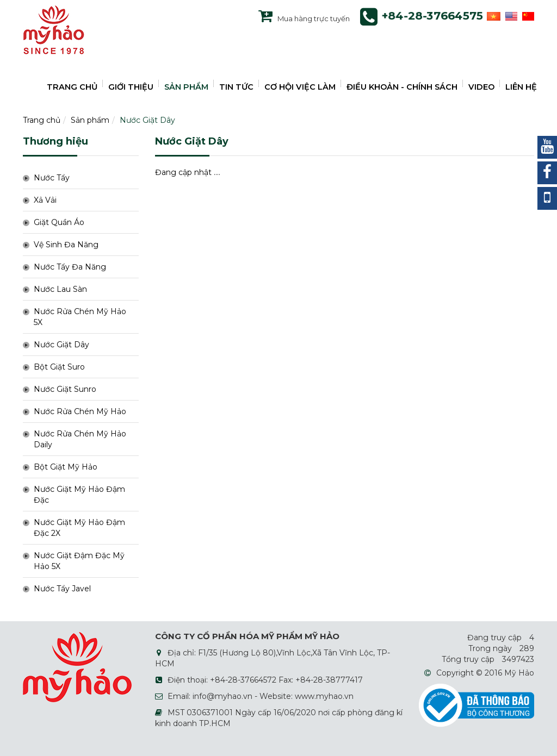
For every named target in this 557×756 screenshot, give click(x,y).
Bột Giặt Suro (59, 367)
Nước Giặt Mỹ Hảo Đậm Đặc (79, 495)
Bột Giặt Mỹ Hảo (66, 467)
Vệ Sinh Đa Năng (66, 245)
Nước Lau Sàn (60, 289)
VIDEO (481, 87)
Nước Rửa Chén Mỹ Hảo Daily (80, 439)
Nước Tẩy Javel (62, 589)
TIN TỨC (236, 87)
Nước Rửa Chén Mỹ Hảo (80, 411)
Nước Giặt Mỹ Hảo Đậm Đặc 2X (79, 528)
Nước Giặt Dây (147, 120)
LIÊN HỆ (521, 87)
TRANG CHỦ (72, 87)
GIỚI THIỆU (131, 87)
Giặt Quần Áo (59, 222)
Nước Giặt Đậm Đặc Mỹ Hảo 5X (79, 561)
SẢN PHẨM (186, 87)
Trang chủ (42, 120)
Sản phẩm (90, 120)
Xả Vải (45, 200)
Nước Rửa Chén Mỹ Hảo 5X (80, 317)
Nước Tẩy (52, 178)
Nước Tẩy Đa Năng (70, 267)
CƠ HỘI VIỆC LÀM (300, 87)
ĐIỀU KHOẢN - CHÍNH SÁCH (402, 87)
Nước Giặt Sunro (65, 389)
